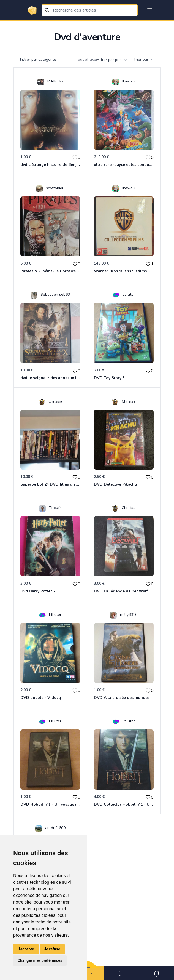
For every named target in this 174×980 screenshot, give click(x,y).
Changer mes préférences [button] (40, 960)
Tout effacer (87, 59)
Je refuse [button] (52, 949)
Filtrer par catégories (41, 59)
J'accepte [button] (26, 949)
